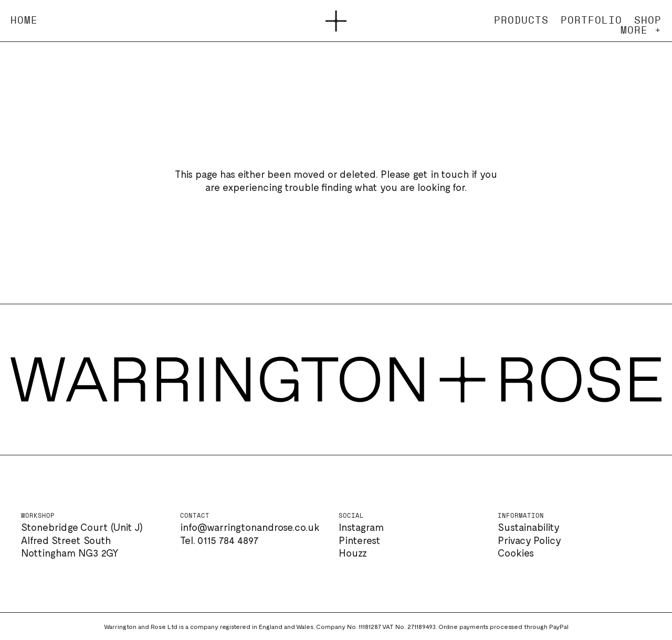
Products (521, 21)
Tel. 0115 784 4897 (219, 540)
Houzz (353, 553)
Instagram (361, 527)
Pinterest (360, 540)
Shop (648, 21)
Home (24, 21)
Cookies (516, 553)
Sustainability (529, 527)
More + (641, 31)
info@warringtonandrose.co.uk (250, 527)
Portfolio (591, 21)
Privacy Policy (529, 540)
